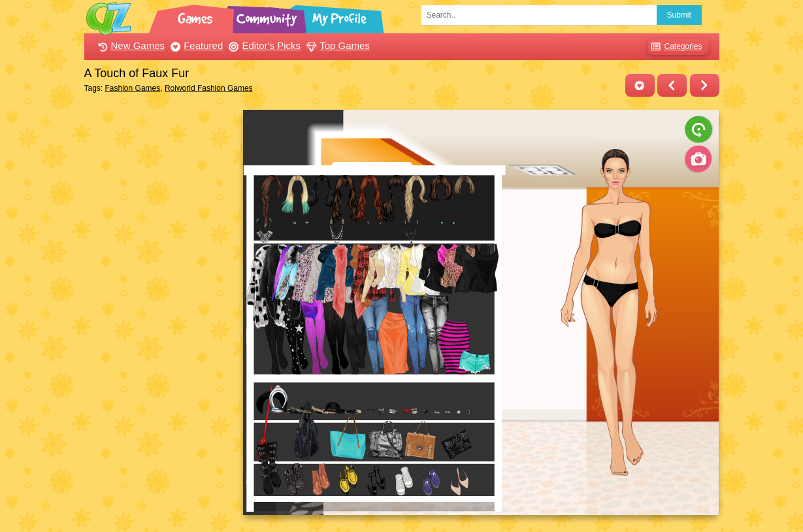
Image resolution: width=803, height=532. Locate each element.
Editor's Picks (263, 45)
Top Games (336, 45)
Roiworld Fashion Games (209, 88)
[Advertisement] (160, 306)
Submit (679, 15)
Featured (195, 45)
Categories (675, 47)
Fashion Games (133, 88)
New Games (130, 45)
